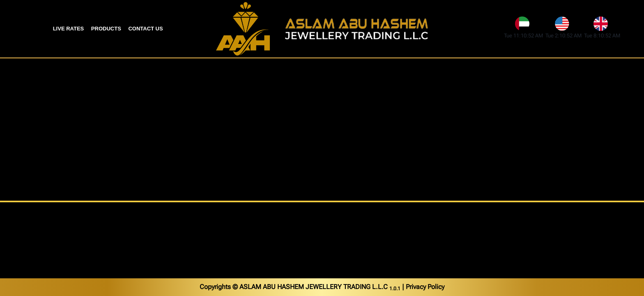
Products (106, 29)
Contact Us (145, 29)
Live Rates (69, 29)
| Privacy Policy (423, 287)
